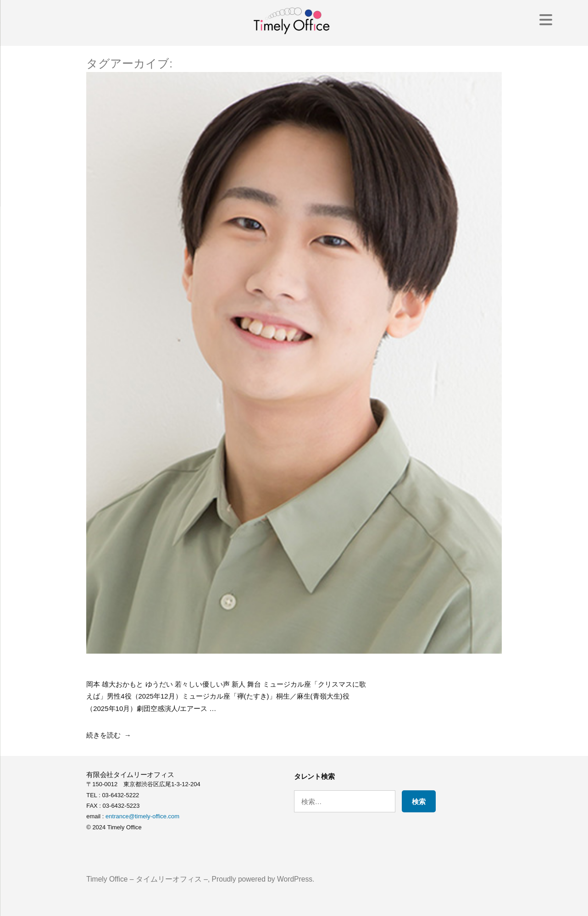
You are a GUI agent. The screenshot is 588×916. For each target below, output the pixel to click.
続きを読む (103, 735)
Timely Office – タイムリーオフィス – (147, 879)
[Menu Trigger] (546, 19)
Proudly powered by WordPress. (263, 879)
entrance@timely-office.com (142, 816)
